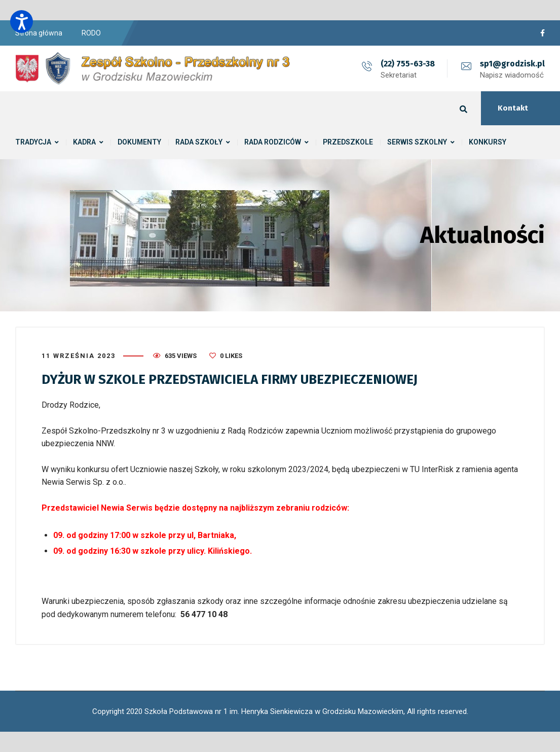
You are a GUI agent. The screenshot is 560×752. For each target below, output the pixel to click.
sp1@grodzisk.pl (512, 64)
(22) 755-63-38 (408, 64)
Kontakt (513, 108)
